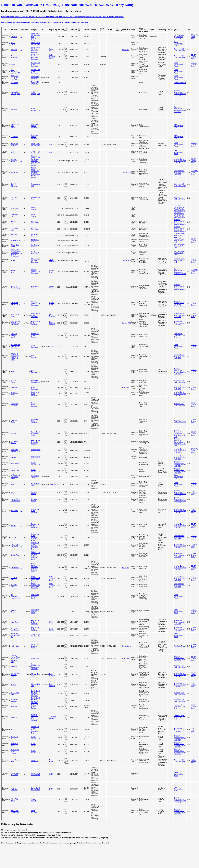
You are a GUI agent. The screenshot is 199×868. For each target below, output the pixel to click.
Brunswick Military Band (35, 381)
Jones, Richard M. (53, 261)
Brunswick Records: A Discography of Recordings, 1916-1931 (180, 434)
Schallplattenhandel (180, 83)
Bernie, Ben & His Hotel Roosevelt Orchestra (36, 50)
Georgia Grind (15, 241)
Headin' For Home (14, 394)
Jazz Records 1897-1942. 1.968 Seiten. (179, 335)
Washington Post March (14, 405)
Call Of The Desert (14, 800)
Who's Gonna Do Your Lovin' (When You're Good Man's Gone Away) (15, 253)
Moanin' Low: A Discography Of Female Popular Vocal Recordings (179, 208)
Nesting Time (15, 555)
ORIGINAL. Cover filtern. (195, 37)
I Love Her (14, 50)
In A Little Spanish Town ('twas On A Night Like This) (15, 659)
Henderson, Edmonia (35, 235)
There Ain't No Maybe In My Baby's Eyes (15, 323)
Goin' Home (14, 137)
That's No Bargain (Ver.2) (14, 335)
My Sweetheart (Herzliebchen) (15, 596)
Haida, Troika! (15, 464)
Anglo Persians (34, 356)
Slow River (14, 717)
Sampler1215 (127, 172)
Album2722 (126, 388)
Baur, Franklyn (52, 315)
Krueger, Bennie (34, 493)
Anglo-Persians (34, 371)
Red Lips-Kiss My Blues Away (15, 675)
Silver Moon (14, 622)
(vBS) (51, 152)
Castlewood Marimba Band (35, 596)
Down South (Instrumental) (15, 812)
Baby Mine (14, 666)
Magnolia (14, 685)
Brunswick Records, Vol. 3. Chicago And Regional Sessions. (180, 222)
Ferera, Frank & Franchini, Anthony (36, 434)
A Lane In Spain (14, 579)
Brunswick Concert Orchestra (35, 126)
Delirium (13, 526)
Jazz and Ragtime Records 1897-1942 (179, 235)
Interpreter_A (126, 646)
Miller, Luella (35, 222)
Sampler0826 (127, 323)
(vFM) (51, 774)
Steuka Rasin (15, 471)
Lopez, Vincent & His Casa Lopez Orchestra (36, 579)
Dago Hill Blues (14, 222)
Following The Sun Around (15, 546)
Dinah (12, 493)
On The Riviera (13, 44)
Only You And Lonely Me (15, 57)
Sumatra (13, 458)
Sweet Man (14, 388)
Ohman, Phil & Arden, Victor (35, 646)
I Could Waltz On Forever (15, 774)
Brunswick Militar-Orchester (35, 405)
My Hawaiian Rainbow (15, 442)
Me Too (13, 64)
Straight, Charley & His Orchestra (36, 271)
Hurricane (14, 707)
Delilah (13, 371)
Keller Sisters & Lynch (52, 57)
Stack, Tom (53, 484)
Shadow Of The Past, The (15, 93)
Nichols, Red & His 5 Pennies (35, 335)
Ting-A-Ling (14, 83)
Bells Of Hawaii (13, 611)
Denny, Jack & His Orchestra (36, 144)
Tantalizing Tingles (180, 646)
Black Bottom (15, 646)
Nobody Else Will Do (15, 246)
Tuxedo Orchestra (34, 346)
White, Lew (35, 761)
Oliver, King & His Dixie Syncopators (36, 260)
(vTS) (51, 346)
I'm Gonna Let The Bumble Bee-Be (15, 477)
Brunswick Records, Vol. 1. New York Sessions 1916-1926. (180, 93)
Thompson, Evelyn (53, 717)
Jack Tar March (13, 381)
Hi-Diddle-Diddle (14, 161)
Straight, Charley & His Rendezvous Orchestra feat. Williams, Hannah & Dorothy (36, 161)
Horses (13, 484)
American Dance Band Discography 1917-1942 (180, 161)
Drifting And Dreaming (14, 144)
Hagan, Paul (52, 50)
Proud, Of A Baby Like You (15, 451)
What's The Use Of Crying (15, 287)
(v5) (51, 144)
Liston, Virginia (34, 208)
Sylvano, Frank (52, 271)
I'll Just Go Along (14, 585)
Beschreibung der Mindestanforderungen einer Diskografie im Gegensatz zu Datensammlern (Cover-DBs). (45, 22)
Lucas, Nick (35, 659)
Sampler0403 (127, 260)
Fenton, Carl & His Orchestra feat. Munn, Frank (35, 537)
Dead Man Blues (14, 235)
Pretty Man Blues (14, 229)
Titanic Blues (15, 208)
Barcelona (14, 37)
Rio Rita (13, 537)
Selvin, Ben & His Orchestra (36, 44)
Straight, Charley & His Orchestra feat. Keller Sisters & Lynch (36, 555)
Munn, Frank (51, 622)
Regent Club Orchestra (35, 78)
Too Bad (13, 260)
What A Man (14, 172)
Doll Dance (14, 511)
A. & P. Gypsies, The (35, 93)
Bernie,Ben (126, 50)
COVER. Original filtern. (194, 57)
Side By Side (15, 568)
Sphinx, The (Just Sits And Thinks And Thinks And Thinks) (15, 356)
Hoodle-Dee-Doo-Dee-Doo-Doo (15, 635)
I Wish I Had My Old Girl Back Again (14, 77)
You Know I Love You (14, 700)
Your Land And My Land (15, 629)
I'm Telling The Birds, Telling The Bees (15, 346)
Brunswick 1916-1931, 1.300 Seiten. (180, 50)
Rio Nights (14, 434)
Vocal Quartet (52, 629)
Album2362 (126, 659)
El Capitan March (14, 421)
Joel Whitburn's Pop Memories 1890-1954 (179, 37)
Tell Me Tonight (13, 271)
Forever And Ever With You (15, 500)
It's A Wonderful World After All (15, 71)
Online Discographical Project (178, 44)
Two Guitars (14, 109)
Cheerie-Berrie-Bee (14, 789)
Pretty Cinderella (14, 152)
